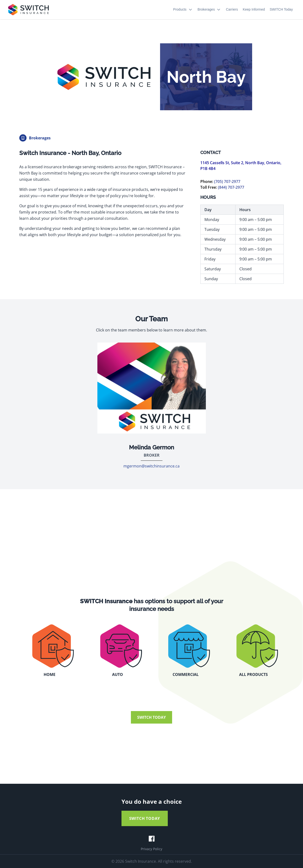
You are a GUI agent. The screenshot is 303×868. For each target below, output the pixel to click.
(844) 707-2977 (231, 187)
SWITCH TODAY (151, 717)
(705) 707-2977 (227, 181)
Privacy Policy (151, 849)
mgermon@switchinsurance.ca (151, 466)
